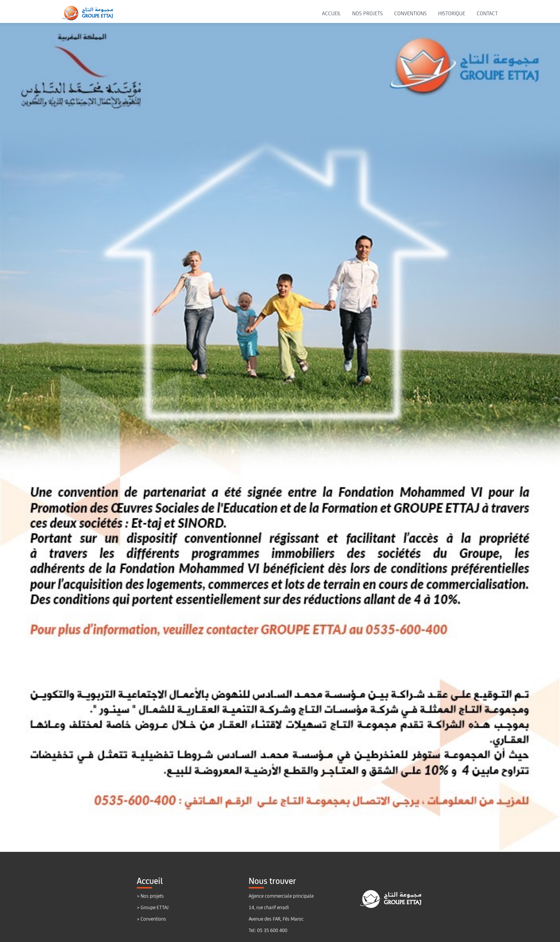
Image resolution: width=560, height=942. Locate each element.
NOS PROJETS (367, 13)
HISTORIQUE (452, 13)
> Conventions (151, 919)
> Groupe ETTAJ (153, 907)
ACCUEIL (331, 13)
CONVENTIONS (410, 13)
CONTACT (487, 13)
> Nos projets (150, 896)
